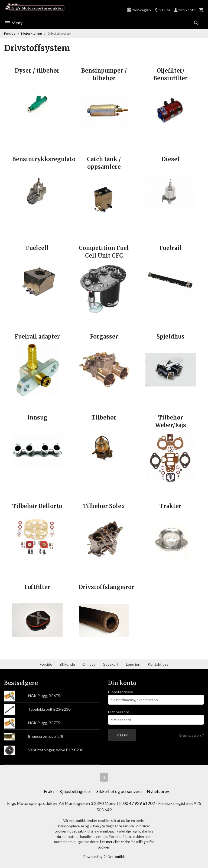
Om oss (89, 664)
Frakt (49, 791)
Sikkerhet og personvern (119, 791)
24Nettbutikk (114, 857)
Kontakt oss (158, 664)
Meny (13, 23)
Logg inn (133, 664)
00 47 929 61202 (139, 803)
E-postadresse (121, 692)
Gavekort (111, 664)
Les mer (107, 842)
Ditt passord (119, 712)
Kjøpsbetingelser (75, 791)
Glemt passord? (191, 735)
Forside (10, 33)
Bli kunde (67, 664)
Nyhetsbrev (158, 791)
